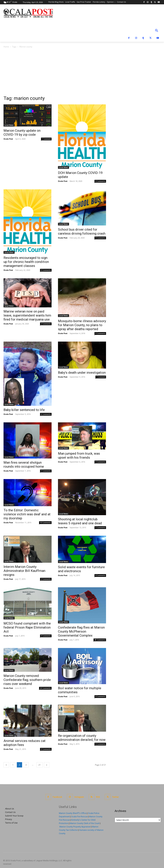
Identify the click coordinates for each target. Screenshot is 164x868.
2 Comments (46, 324)
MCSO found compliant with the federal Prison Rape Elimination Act (27, 627)
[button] (157, 31)
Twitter (115, 797)
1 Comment (46, 139)
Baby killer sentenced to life (24, 410)
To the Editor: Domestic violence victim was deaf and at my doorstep (27, 514)
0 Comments (100, 181)
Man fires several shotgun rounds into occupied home (24, 465)
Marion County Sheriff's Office (73, 813)
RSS (98, 797)
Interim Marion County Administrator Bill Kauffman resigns (24, 571)
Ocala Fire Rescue (79, 817)
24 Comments (45, 688)
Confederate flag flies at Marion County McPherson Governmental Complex (81, 631)
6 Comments (46, 414)
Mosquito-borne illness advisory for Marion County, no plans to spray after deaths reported (82, 325)
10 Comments (45, 523)
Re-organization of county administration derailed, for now (82, 738)
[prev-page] (6, 765)
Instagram (79, 797)
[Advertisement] (82, 73)
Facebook (57, 797)
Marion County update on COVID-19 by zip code (22, 133)
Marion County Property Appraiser (75, 827)
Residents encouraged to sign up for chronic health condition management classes (26, 262)
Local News (9, 125)
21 (40, 765)
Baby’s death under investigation (82, 373)
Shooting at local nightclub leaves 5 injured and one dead (80, 521)
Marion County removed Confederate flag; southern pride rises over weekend (27, 680)
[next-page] (47, 765)
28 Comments (100, 640)
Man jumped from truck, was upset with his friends (79, 456)
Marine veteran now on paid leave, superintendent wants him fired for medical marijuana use (27, 315)
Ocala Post (8, 139)
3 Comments (100, 333)
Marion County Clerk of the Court (85, 823)
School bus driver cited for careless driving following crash (82, 231)
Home (6, 47)
